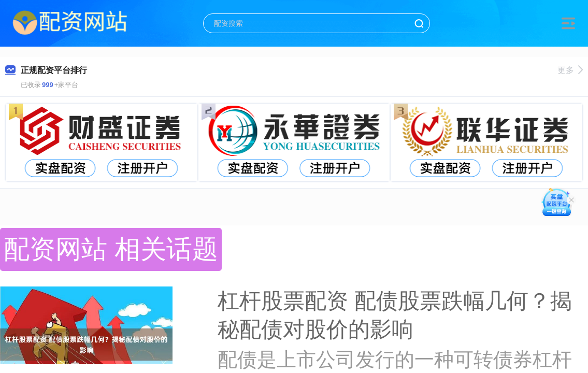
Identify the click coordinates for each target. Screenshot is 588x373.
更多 (570, 70)
